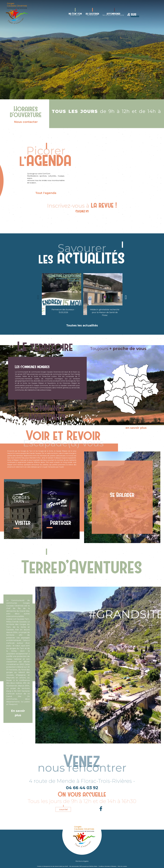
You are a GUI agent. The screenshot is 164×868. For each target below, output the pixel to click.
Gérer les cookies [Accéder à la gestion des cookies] (122, 866)
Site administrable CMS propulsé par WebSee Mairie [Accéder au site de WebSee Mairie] (83, 866)
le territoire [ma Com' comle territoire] (75, 14)
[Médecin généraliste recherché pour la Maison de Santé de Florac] (103, 294)
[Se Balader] (122, 497)
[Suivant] (126, 297)
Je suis (132, 14)
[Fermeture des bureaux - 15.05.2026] (61, 294)
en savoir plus (136, 428)
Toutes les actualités (82, 325)
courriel (63, 809)
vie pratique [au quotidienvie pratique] (92, 14)
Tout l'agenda (46, 193)
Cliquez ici (82, 211)
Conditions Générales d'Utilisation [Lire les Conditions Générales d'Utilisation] (108, 866)
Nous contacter (26, 122)
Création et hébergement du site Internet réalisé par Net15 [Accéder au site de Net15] (53, 866)
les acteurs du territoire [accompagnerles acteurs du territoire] (113, 14)
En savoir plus (18, 713)
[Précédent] (38, 297)
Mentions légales (82, 861)
